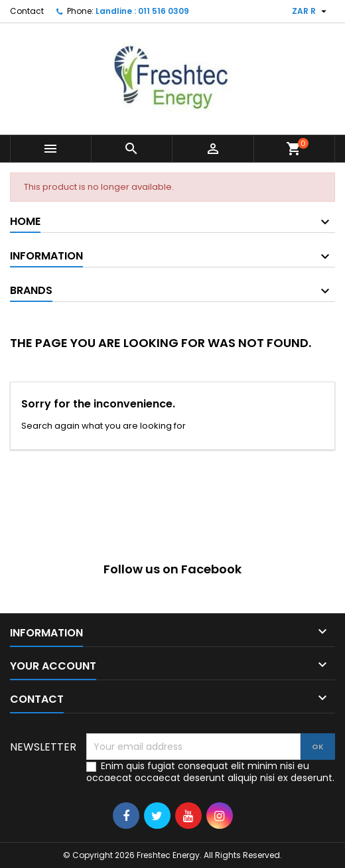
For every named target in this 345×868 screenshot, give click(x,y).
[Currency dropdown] (311, 11)
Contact (27, 11)
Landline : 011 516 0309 (142, 11)
